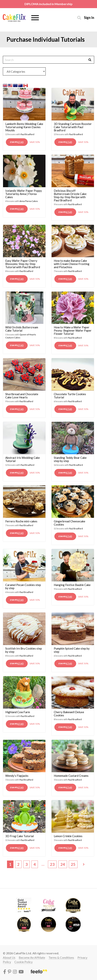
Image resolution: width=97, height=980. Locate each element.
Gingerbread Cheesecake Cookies (70, 523)
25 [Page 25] (73, 864)
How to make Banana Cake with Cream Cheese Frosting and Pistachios (72, 264)
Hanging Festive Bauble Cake (72, 585)
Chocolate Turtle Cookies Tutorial (70, 396)
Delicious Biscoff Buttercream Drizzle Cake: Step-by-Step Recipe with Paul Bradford (70, 195)
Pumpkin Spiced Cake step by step (72, 650)
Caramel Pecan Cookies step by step (23, 586)
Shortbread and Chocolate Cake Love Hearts (22, 396)
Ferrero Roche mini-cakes (21, 521)
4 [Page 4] (35, 864)
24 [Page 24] (63, 864)
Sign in (89, 17)
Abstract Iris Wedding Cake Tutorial (23, 459)
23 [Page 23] (52, 864)
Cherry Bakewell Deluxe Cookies (69, 714)
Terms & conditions (61, 957)
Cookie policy (23, 962)
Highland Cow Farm (18, 712)
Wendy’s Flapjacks (17, 776)
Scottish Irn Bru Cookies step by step (24, 650)
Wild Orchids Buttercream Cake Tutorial (22, 329)
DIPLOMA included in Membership (48, 4)
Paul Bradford (27, 134)
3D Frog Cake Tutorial (20, 836)
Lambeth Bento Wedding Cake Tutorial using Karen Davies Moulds (24, 127)
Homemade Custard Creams (71, 776)
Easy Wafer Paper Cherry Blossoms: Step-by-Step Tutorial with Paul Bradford (23, 264)
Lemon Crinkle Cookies (68, 836)
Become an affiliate (32, 957)
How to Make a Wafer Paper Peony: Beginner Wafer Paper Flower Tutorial (73, 330)
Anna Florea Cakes (29, 201)
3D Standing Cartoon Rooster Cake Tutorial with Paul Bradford (73, 127)
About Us (9, 957)
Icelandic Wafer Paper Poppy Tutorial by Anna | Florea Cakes (24, 194)
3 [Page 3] (27, 864)
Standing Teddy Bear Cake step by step (70, 459)
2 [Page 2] (18, 864)
